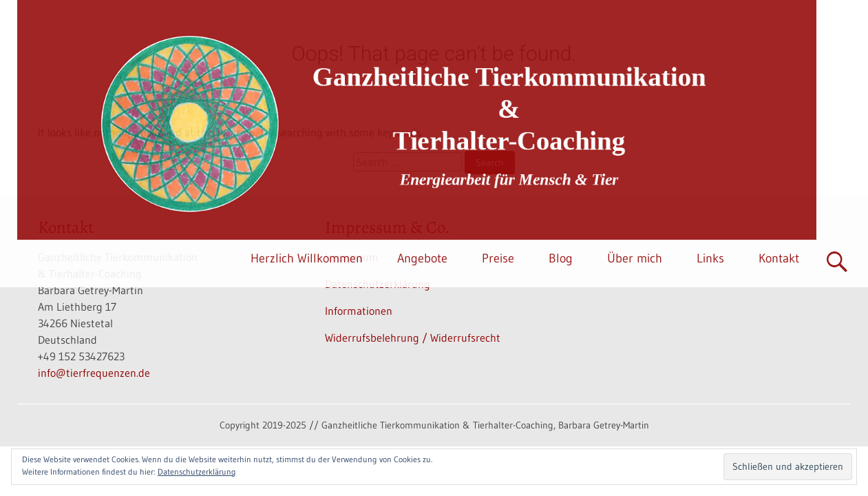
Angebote (422, 258)
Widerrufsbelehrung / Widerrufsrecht (413, 338)
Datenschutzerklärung (197, 472)
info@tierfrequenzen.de (94, 373)
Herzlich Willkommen (307, 258)
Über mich (635, 258)
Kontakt (779, 258)
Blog (561, 258)
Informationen (359, 311)
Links (710, 258)
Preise (498, 258)
